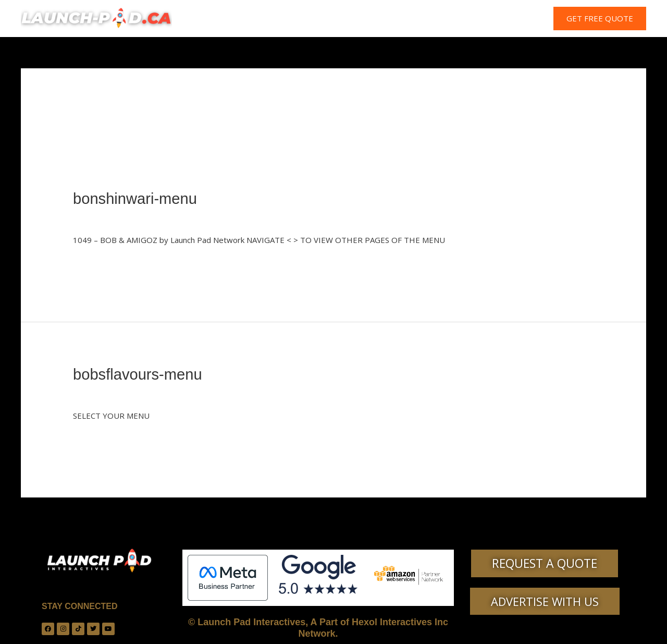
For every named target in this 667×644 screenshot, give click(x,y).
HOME (234, 19)
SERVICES (346, 19)
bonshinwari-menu (137, 198)
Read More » (96, 265)
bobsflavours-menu (139, 374)
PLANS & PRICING (412, 19)
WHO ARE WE (287, 19)
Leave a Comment (106, 217)
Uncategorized (172, 217)
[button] (600, 19)
